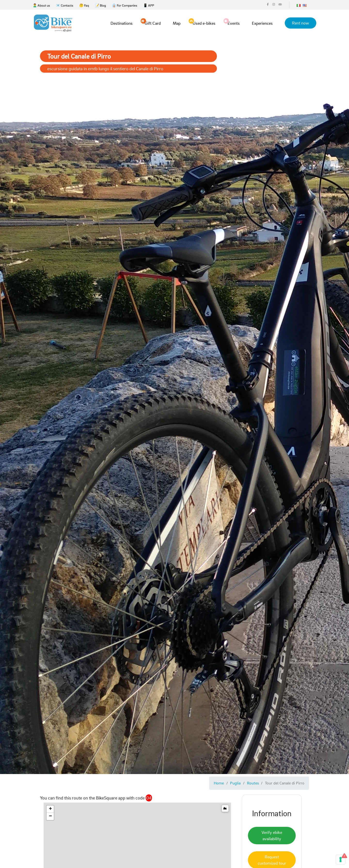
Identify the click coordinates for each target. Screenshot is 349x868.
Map (177, 23)
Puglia (235, 783)
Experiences (262, 23)
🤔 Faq (84, 5)
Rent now (301, 23)
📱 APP (149, 5)
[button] (50, 809)
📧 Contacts (65, 5)
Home (219, 783)
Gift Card (153, 23)
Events (234, 23)
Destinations (122, 23)
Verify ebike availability (272, 835)
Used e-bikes (204, 23)
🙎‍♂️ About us (41, 5)
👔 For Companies (125, 5)
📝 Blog (100, 5)
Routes (253, 783)
